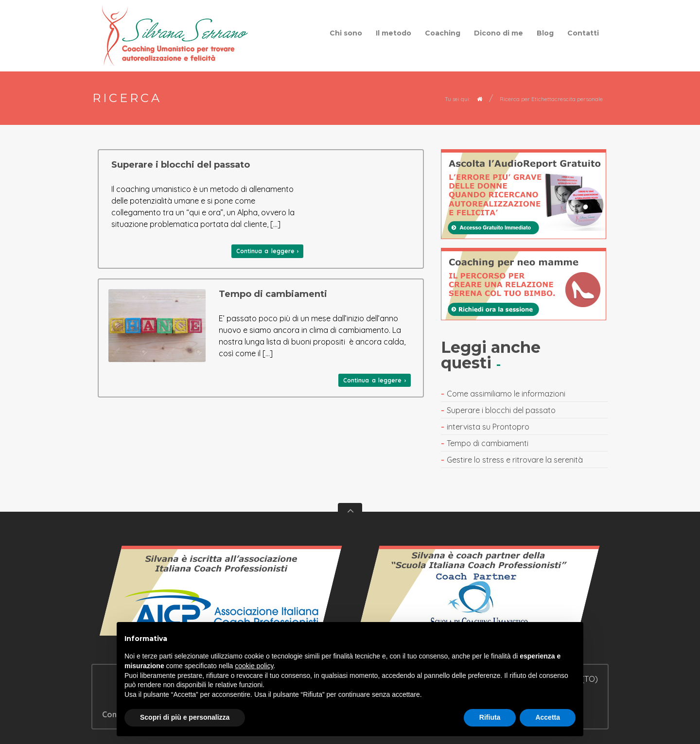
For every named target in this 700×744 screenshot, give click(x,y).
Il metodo (394, 33)
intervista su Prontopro (488, 427)
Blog (545, 33)
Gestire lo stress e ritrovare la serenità (515, 460)
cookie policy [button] (254, 666)
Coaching (443, 33)
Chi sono (346, 33)
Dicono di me (499, 33)
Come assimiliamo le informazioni (506, 394)
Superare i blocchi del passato (181, 165)
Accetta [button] (548, 717)
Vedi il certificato (221, 595)
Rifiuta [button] (490, 717)
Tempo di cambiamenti (273, 294)
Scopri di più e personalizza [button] (185, 717)
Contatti (583, 33)
